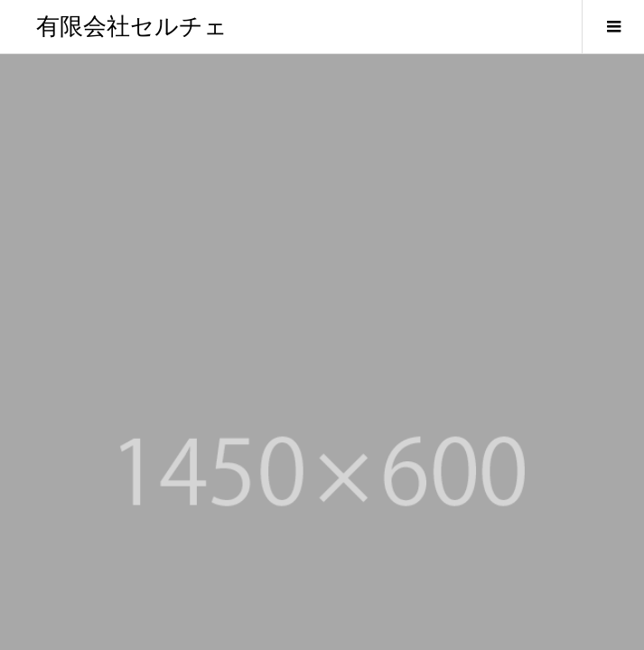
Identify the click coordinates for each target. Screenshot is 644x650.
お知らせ (58, 475)
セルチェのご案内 (79, 395)
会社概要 (58, 449)
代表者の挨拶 (69, 422)
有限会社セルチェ (132, 27)
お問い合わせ (69, 501)
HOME (52, 369)
